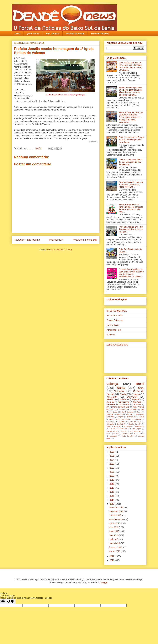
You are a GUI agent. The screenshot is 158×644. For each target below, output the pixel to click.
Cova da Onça (135, 422)
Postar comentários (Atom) (60, 250)
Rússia (116, 434)
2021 (112, 472)
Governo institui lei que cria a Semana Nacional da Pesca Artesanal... (131, 185)
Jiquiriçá (119, 414)
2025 (112, 456)
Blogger (104, 582)
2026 (112, 452)
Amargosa (123, 409)
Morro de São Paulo (121, 407)
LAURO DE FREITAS (119, 429)
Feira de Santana (127, 412)
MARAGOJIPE (112, 431)
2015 (112, 496)
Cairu (141, 388)
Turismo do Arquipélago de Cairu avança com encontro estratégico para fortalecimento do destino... (131, 273)
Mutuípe (129, 414)
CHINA (141, 417)
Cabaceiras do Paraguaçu (119, 419)
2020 (112, 476)
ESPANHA (121, 424)
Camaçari (110, 422)
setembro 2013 (116, 519)
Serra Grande (139, 434)
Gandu (139, 412)
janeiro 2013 (115, 551)
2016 (112, 492)
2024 (112, 460)
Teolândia (137, 404)
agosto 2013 (115, 523)
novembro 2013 (116, 511)
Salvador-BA (126, 434)
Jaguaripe (127, 426)
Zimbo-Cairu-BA (127, 436)
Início (18, 34)
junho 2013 (114, 531)
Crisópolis (110, 424)
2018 (112, 484)
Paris (108, 434)
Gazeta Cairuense (115, 320)
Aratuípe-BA (131, 417)
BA (108, 407)
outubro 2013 (115, 515)
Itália (108, 426)
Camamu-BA (137, 419)
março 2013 (115, 543)
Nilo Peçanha (123, 402)
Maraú (123, 431)
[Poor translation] (11, 601)
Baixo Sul (110, 402)
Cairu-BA (119, 391)
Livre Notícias (113, 325)
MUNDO (110, 399)
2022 (112, 468)
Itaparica (110, 414)
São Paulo (137, 402)
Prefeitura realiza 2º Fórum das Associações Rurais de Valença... (131, 229)
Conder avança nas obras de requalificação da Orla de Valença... (130, 162)
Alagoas (121, 417)
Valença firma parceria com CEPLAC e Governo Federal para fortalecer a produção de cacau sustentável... (131, 117)
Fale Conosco (53, 34)
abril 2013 (114, 539)
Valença (112, 384)
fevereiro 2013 (116, 547)
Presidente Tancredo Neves (118, 404)
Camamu (136, 394)
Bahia (121, 388)
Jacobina (117, 426)
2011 (112, 560)
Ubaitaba (113, 436)
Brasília (123, 394)
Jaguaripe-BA (139, 426)
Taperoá (136, 399)
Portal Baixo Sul (114, 330)
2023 (112, 464)
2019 (112, 480)
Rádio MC (111, 335)
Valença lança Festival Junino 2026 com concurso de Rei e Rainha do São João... (131, 208)
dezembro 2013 (116, 507)
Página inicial (56, 240)
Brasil (140, 384)
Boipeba (134, 409)
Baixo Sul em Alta (115, 315)
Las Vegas (136, 429)
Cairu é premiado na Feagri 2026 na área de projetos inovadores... (131, 140)
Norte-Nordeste (135, 431)
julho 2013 (114, 527)
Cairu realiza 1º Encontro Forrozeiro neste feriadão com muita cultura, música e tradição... (131, 66)
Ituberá (123, 399)
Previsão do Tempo (75, 34)
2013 (112, 504)
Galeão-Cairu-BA (135, 424)
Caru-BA (121, 422)
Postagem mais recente (27, 240)
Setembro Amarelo (100, 34)
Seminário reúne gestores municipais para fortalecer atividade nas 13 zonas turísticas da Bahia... (130, 91)
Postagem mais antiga (85, 240)
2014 (112, 500)
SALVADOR (132, 397)
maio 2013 (114, 535)
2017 (112, 488)
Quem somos (33, 34)
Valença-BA (112, 397)
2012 (112, 556)
